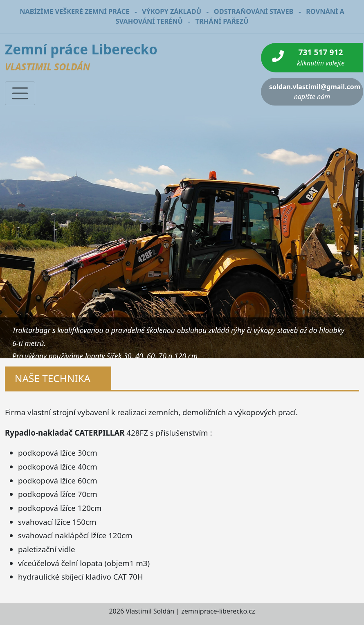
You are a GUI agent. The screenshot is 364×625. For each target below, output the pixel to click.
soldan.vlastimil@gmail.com (315, 92)
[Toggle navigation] (20, 93)
